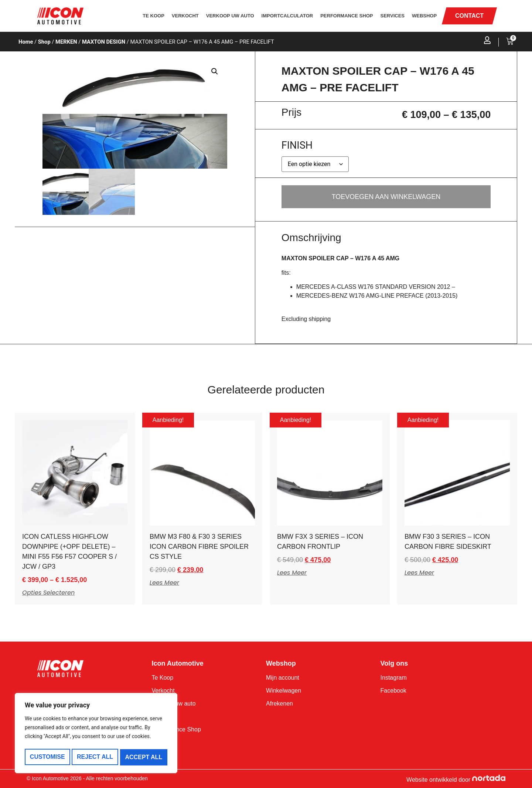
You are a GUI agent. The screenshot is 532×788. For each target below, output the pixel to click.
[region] (96, 734)
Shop (44, 42)
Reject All (95, 757)
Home (26, 42)
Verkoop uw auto (230, 16)
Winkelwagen (284, 691)
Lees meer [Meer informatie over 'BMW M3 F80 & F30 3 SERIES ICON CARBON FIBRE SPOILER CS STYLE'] (164, 583)
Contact (162, 742)
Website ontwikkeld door (438, 780)
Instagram (394, 678)
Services (392, 16)
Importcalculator (287, 16)
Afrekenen (279, 704)
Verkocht (185, 16)
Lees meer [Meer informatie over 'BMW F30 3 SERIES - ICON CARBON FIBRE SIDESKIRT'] (419, 573)
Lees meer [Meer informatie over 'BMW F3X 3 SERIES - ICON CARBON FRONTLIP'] (292, 573)
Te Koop (154, 16)
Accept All (144, 757)
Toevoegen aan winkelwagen (386, 197)
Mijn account (283, 678)
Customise (47, 757)
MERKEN (66, 42)
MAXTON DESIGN (104, 42)
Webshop (424, 16)
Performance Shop (347, 16)
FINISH (297, 146)
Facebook (393, 691)
